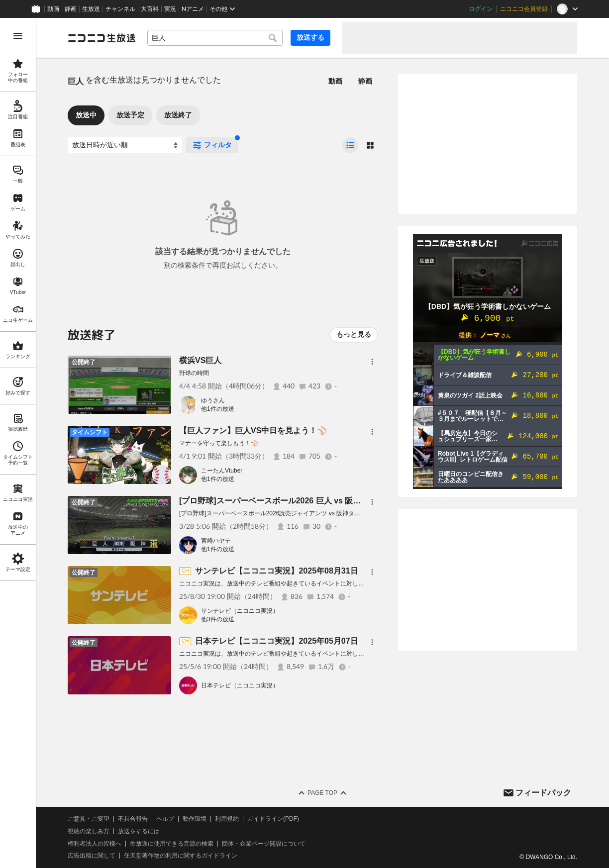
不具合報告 (133, 819)
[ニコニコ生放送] (101, 38)
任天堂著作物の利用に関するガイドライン (181, 856)
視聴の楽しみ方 (89, 831)
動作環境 (195, 819)
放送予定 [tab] (130, 115)
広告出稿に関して (92, 856)
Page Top (322, 793)
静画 (71, 9)
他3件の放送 (218, 619)
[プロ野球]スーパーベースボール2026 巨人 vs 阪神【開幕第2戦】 (296, 501)
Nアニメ (193, 9)
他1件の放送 (218, 409)
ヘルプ (165, 819)
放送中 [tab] (86, 115)
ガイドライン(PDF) (273, 819)
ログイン (481, 9)
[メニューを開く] (18, 36)
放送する (310, 37)
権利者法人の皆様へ (95, 844)
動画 (53, 9)
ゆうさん (213, 400)
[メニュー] (372, 362)
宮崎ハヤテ (216, 541)
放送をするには (139, 831)
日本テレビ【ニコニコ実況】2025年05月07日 (276, 641)
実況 (170, 9)
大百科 (150, 9)
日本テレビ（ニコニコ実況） (240, 685)
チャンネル (120, 9)
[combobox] (215, 38)
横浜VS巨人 (200, 360)
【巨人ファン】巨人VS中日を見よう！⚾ (253, 431)
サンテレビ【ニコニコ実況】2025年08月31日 (276, 571)
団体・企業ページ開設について (264, 844)
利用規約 (227, 819)
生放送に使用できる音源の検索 (172, 844)
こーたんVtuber (222, 471)
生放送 (91, 9)
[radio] (350, 145)
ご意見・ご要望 (89, 819)
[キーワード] (215, 38)
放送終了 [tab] (178, 115)
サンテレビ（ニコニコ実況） (240, 611)
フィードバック (543, 793)
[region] (18, 443)
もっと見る (354, 334)
